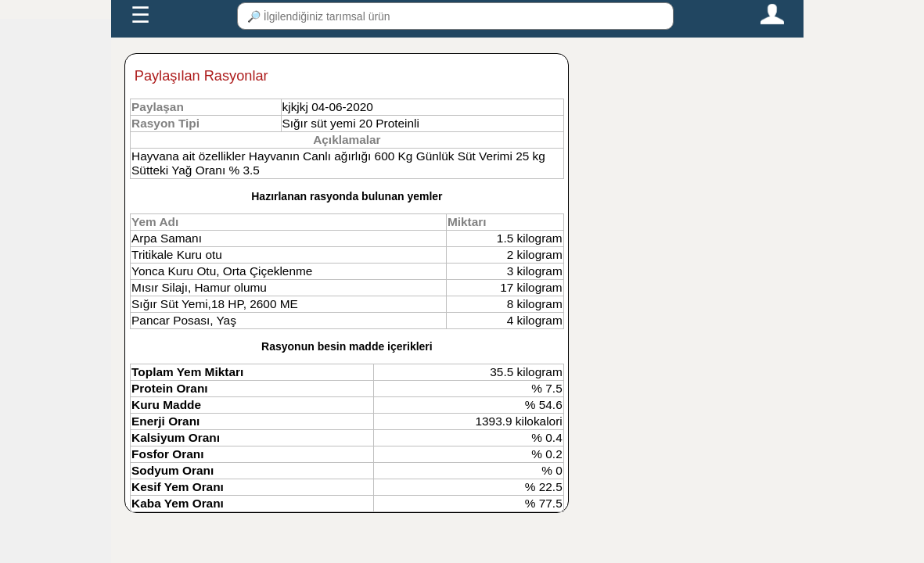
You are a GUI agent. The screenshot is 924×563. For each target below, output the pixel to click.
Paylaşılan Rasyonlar (201, 76)
